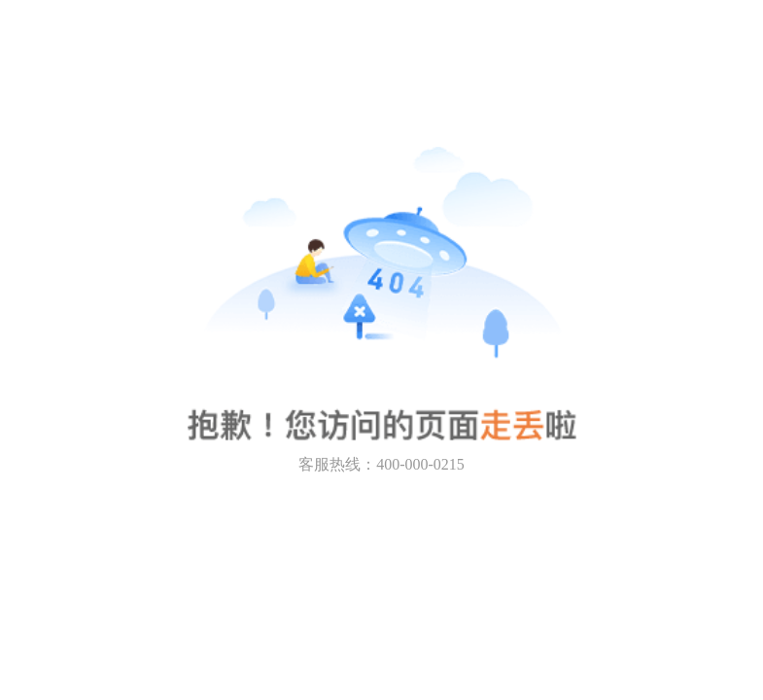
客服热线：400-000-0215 (381, 464)
